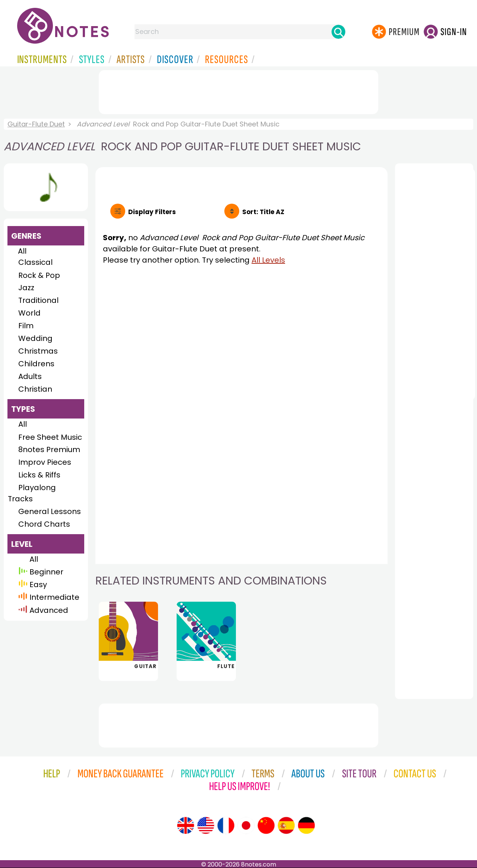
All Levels (268, 260)
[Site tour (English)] (186, 825)
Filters (152, 212)
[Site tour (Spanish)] (286, 825)
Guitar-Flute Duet (36, 124)
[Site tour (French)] (226, 825)
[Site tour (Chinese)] (266, 825)
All (22, 251)
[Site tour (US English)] (206, 825)
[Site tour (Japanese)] (246, 825)
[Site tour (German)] (306, 825)
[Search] (338, 32)
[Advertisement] (238, 91)
